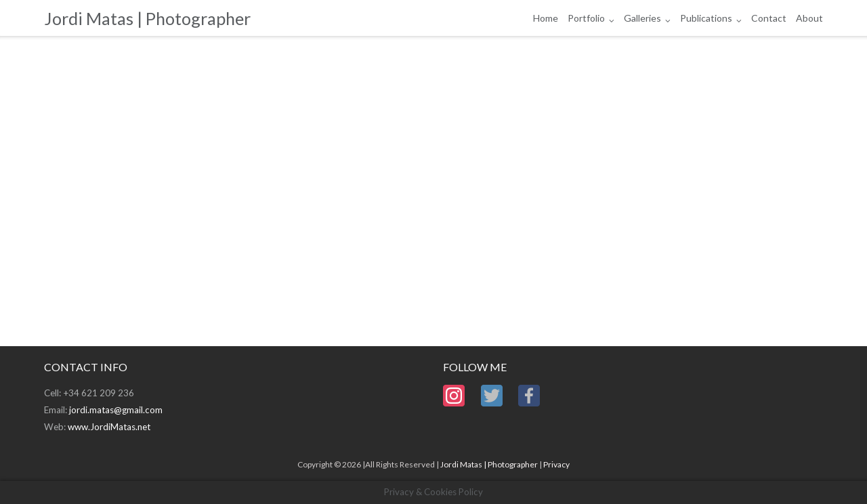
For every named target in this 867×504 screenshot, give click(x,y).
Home (546, 18)
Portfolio (586, 18)
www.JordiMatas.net (109, 427)
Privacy (556, 464)
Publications (706, 18)
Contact (769, 18)
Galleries (642, 18)
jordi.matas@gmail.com (116, 410)
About (809, 18)
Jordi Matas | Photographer (489, 464)
